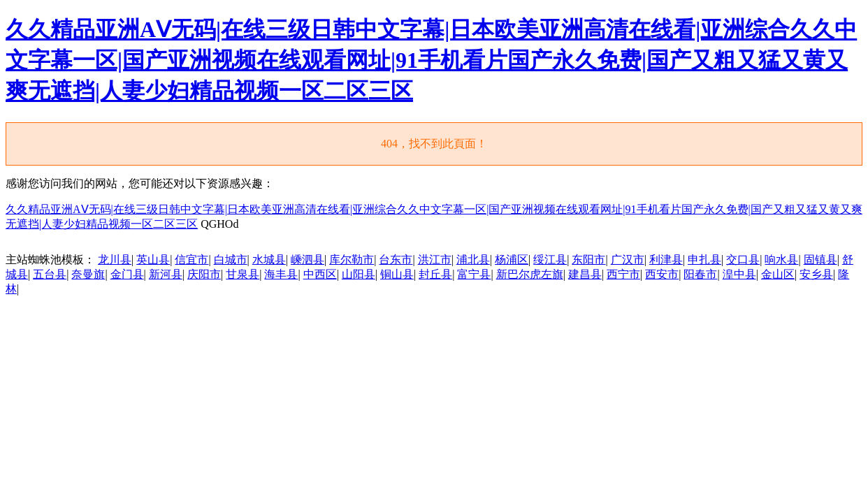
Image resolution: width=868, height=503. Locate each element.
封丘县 (435, 274)
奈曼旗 (88, 274)
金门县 (127, 274)
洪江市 (435, 260)
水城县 (269, 260)
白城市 (231, 260)
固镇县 (820, 260)
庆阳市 (204, 274)
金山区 (778, 274)
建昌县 (585, 274)
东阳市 (588, 260)
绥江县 (550, 260)
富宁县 (474, 274)
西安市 (662, 274)
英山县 (153, 260)
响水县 (781, 260)
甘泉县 (243, 274)
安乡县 (816, 274)
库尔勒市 (352, 260)
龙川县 (115, 260)
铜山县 (397, 274)
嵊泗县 (308, 260)
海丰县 (281, 274)
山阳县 (359, 274)
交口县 (743, 260)
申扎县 (704, 260)
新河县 (166, 274)
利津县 (666, 260)
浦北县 (473, 260)
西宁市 (623, 274)
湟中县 (739, 274)
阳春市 (700, 274)
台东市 (396, 260)
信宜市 (191, 260)
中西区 (320, 274)
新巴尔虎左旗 (530, 274)
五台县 (50, 274)
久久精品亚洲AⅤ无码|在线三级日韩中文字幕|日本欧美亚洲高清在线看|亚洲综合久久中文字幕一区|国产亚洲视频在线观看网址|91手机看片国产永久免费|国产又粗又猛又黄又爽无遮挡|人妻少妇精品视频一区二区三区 (431, 60)
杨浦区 (512, 260)
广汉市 (628, 260)
